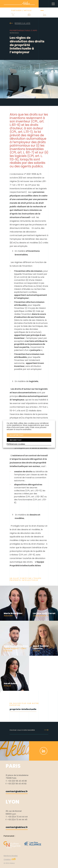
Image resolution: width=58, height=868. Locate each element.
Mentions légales (11, 856)
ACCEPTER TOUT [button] (17, 435)
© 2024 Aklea (9, 863)
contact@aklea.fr (17, 791)
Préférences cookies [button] (16, 444)
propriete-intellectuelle (23, 709)
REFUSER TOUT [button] (16, 440)
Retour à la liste (20, 23)
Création (10, 859)
